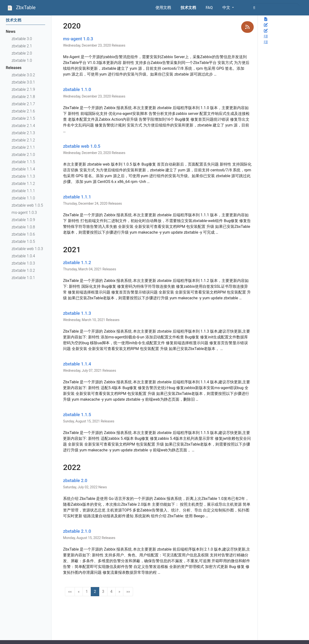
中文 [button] (227, 8)
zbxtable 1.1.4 (77, 364)
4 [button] (111, 591)
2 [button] (95, 591)
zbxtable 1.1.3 (77, 313)
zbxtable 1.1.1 (77, 197)
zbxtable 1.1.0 (77, 89)
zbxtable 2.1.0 (77, 531)
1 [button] (87, 591)
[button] (70, 592)
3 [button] (103, 591)
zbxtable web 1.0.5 (82, 146)
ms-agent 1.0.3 (78, 39)
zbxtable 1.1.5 (77, 415)
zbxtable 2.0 (75, 480)
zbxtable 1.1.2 (77, 262)
